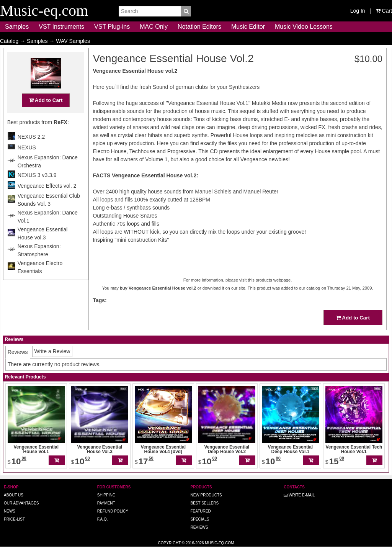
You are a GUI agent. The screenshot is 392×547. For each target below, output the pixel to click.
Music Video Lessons (304, 27)
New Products (206, 495)
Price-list (14, 519)
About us (14, 495)
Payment (106, 503)
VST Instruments (61, 27)
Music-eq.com (219, 543)
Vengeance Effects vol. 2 (47, 201)
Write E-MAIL (299, 495)
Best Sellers (204, 503)
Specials (200, 519)
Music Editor (248, 27)
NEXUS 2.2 (31, 152)
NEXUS (27, 162)
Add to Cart (46, 115)
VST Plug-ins (112, 27)
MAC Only (154, 27)
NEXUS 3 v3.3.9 (37, 190)
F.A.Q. (103, 519)
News (10, 511)
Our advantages (21, 503)
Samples (17, 27)
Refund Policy (113, 511)
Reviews (199, 527)
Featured (200, 511)
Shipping (106, 495)
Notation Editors (199, 27)
